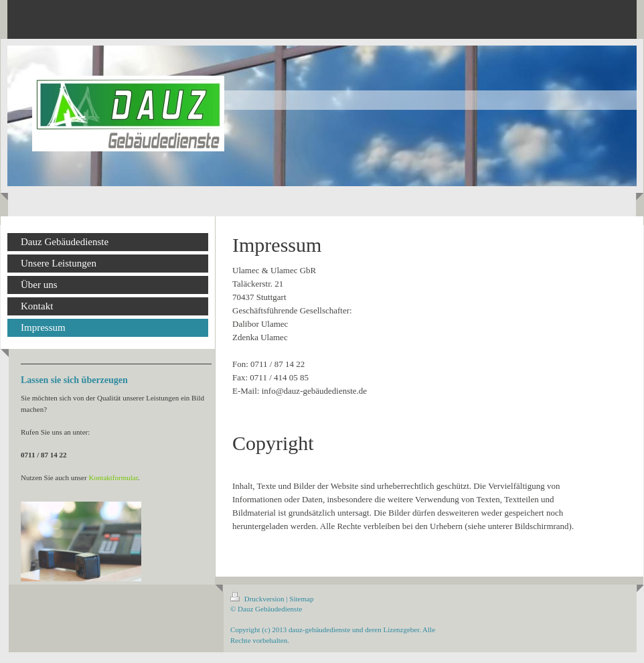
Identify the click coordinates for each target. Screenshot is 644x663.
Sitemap (301, 599)
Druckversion (258, 599)
